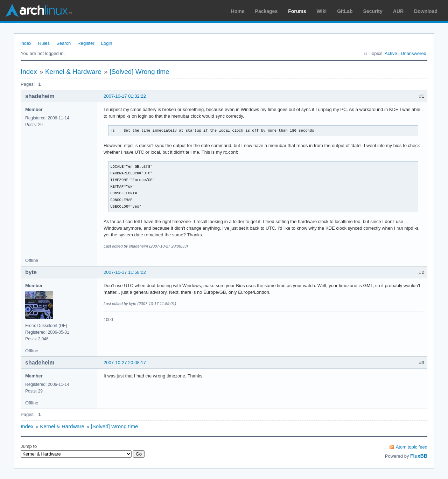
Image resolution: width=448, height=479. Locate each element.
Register (86, 43)
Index (26, 43)
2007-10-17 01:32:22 (125, 96)
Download (426, 11)
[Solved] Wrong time (139, 72)
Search (64, 43)
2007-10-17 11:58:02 (125, 272)
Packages (267, 11)
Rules (44, 43)
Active (391, 53)
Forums (297, 11)
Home (238, 11)
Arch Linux (38, 11)
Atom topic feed (412, 447)
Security (373, 11)
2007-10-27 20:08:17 (125, 363)
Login (107, 43)
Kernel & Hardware (73, 72)
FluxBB (419, 456)
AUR (398, 11)
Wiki (322, 11)
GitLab (345, 11)
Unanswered (414, 53)
